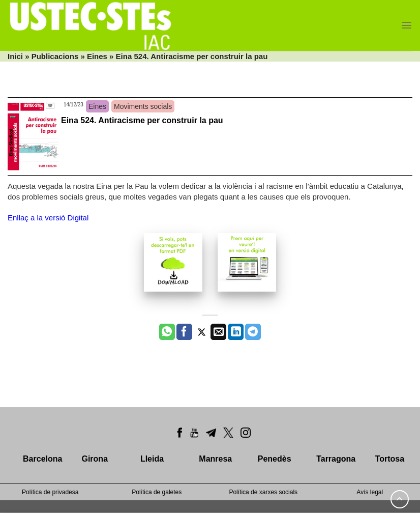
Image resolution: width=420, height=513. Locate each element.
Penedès (275, 459)
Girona (95, 459)
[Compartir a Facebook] (184, 332)
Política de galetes (157, 492)
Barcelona (42, 459)
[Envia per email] (218, 332)
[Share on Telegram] (253, 332)
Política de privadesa (50, 492)
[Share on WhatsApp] (167, 332)
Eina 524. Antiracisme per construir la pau (142, 120)
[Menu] (407, 25)
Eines (97, 56)
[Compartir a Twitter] (202, 332)
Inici (15, 56)
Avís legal (370, 492)
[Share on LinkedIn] (236, 332)
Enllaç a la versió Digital (48, 218)
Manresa (215, 459)
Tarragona (336, 459)
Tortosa (390, 459)
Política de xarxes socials (263, 492)
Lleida (152, 459)
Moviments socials (143, 106)
